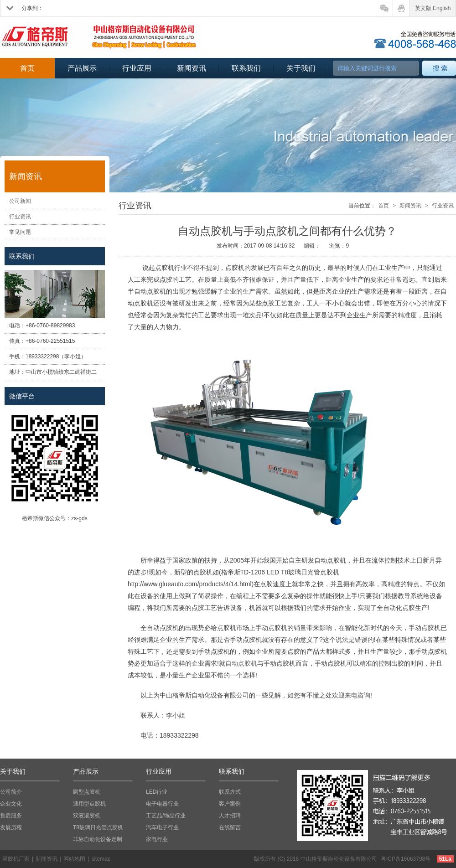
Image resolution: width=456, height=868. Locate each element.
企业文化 (11, 804)
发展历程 (11, 827)
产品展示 (82, 68)
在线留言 (230, 827)
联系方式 (230, 792)
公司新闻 (20, 201)
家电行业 (157, 839)
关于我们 (301, 68)
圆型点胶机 (87, 792)
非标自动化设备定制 (98, 839)
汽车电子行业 (162, 827)
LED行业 (157, 792)
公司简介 (11, 792)
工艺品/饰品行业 (166, 816)
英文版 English (433, 8)
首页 (27, 68)
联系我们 (246, 68)
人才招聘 (230, 816)
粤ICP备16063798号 (406, 859)
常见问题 (20, 232)
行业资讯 (20, 217)
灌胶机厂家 (16, 859)
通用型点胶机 (89, 804)
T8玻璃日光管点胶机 (98, 827)
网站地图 (74, 859)
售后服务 (11, 816)
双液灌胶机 (87, 816)
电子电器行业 (162, 804)
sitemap (101, 859)
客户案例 (230, 804)
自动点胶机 (241, 663)
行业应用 (137, 68)
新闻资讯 (192, 68)
